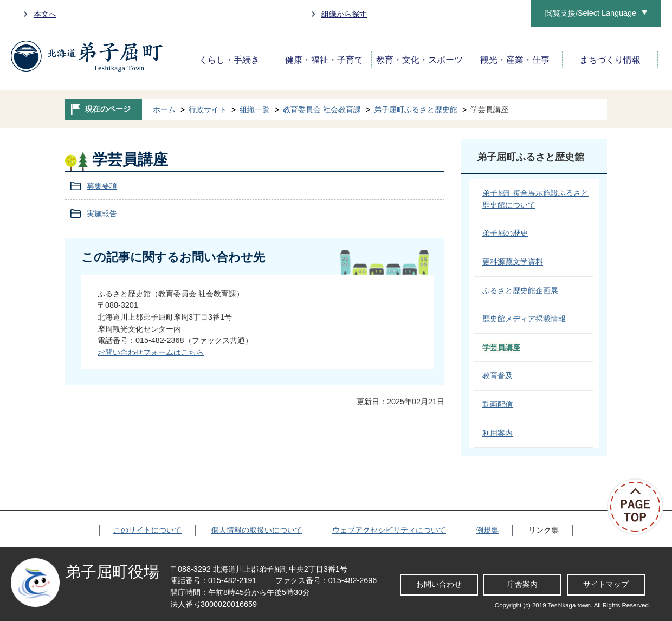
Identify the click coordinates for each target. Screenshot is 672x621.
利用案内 (497, 433)
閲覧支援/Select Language (591, 13)
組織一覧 (255, 109)
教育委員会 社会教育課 (322, 109)
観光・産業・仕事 (515, 60)
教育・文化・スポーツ (419, 60)
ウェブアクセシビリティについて (389, 530)
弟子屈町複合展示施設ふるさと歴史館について (535, 199)
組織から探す (344, 14)
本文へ (45, 14)
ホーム (164, 109)
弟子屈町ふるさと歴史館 (416, 109)
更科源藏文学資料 (513, 262)
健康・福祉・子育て (324, 60)
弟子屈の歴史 (505, 233)
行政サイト (208, 109)
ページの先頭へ (639, 507)
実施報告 (102, 214)
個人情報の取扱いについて (257, 530)
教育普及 (497, 376)
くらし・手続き (229, 60)
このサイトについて (147, 530)
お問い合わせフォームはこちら (151, 352)
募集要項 (102, 186)
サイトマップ (606, 584)
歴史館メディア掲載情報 (524, 319)
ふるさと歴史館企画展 (520, 290)
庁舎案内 (522, 584)
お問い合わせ (439, 584)
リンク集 (544, 530)
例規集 (487, 530)
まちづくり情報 (610, 60)
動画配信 (497, 404)
